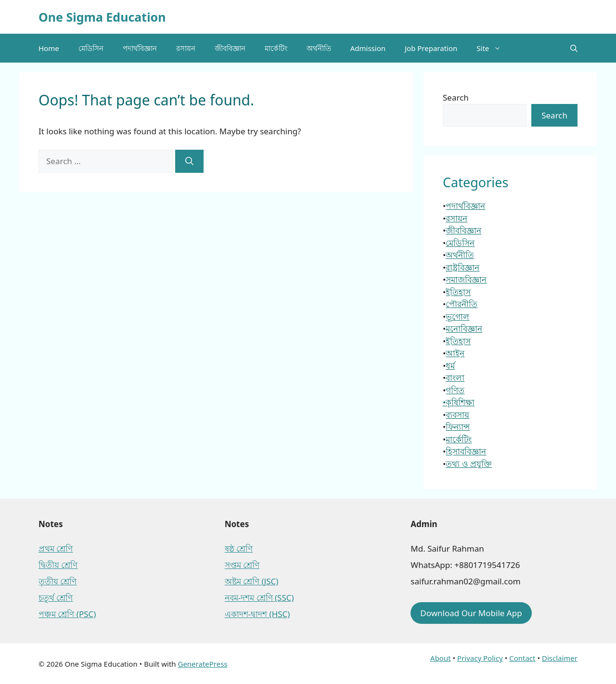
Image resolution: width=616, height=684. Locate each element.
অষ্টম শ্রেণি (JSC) (252, 581)
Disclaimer (560, 658)
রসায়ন (186, 48)
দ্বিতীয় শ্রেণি (58, 565)
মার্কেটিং (276, 48)
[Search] (189, 161)
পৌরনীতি (462, 304)
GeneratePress (202, 664)
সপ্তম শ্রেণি (242, 565)
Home (49, 48)
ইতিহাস (458, 292)
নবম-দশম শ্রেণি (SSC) (259, 598)
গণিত (455, 390)
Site (494, 48)
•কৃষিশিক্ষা (459, 402)
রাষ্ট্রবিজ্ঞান (462, 267)
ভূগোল (457, 316)
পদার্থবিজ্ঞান (140, 48)
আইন (455, 353)
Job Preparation (431, 48)
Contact (522, 658)
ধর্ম (450, 366)
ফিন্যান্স (458, 427)
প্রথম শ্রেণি (56, 548)
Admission (368, 48)
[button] (574, 48)
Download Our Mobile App (471, 613)
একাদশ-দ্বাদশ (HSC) (257, 614)
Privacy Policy (480, 658)
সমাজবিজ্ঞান (466, 279)
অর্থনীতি (319, 48)
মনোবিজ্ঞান (464, 329)
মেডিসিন (91, 48)
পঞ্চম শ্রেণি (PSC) (67, 614)
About (441, 658)
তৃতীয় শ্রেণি (58, 581)
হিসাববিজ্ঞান (466, 451)
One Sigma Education (102, 17)
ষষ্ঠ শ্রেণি (239, 548)
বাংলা (455, 378)
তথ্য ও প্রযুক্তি (469, 464)
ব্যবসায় (457, 415)
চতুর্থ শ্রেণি (56, 598)
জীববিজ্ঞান (230, 48)
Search (456, 97)
